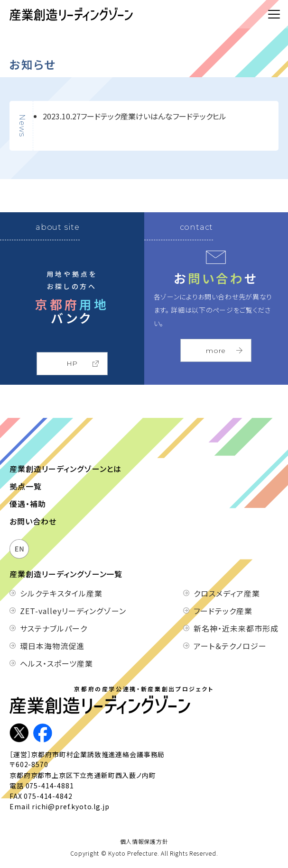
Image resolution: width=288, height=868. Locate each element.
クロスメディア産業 (227, 593)
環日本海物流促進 (52, 646)
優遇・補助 (28, 504)
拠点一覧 (26, 486)
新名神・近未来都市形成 (236, 628)
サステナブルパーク (54, 628)
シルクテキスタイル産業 (61, 593)
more (216, 351)
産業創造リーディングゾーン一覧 (66, 574)
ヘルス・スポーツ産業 (56, 663)
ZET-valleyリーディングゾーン (63, 611)
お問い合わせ (33, 521)
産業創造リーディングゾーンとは (65, 469)
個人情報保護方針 (144, 841)
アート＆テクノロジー (230, 646)
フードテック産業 (223, 611)
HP (72, 363)
